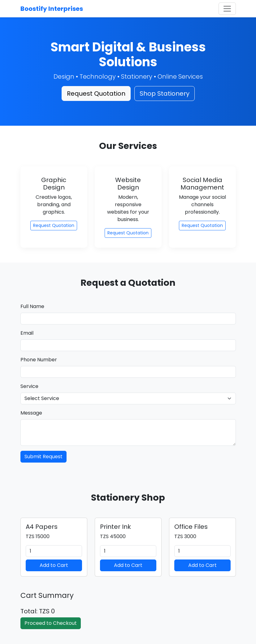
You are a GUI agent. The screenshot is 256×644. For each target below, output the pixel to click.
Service (29, 386)
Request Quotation (96, 94)
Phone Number (39, 360)
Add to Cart (54, 565)
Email (27, 333)
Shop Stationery (165, 94)
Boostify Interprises (52, 9)
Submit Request (43, 457)
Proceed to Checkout (51, 623)
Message (31, 413)
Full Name (32, 306)
